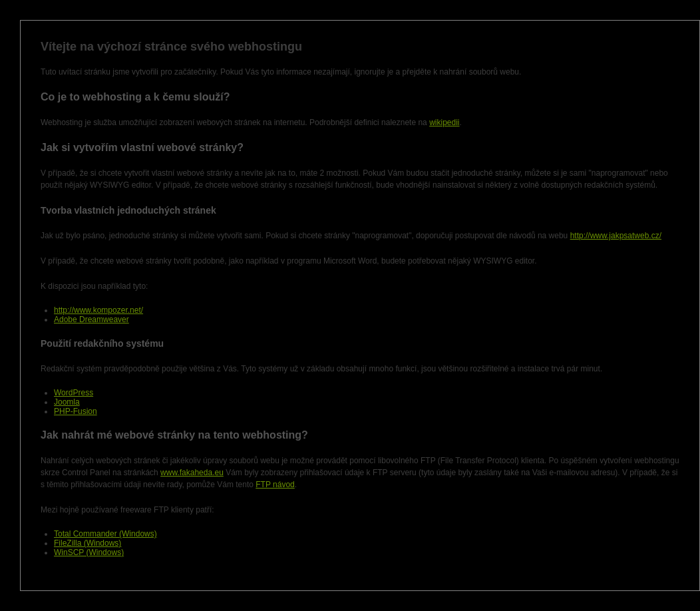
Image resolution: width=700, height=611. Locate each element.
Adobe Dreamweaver (91, 319)
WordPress (74, 393)
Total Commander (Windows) (105, 534)
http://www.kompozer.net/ (98, 310)
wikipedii (444, 122)
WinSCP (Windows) (89, 552)
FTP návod (275, 485)
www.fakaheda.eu (192, 473)
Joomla (67, 402)
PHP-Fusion (76, 411)
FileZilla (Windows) (87, 543)
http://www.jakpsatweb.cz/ (616, 236)
